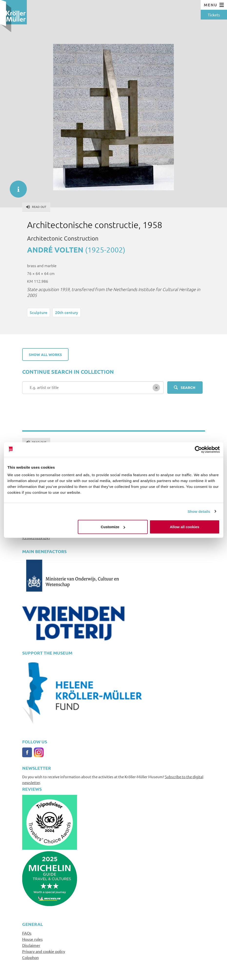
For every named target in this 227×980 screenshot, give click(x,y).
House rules (32, 939)
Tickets (214, 15)
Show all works (45, 354)
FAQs (27, 933)
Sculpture (39, 312)
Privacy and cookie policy (44, 951)
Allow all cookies (185, 527)
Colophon (30, 957)
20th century (67, 312)
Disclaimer (31, 945)
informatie (16, 187)
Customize (113, 527)
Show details (199, 511)
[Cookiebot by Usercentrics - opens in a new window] (198, 449)
